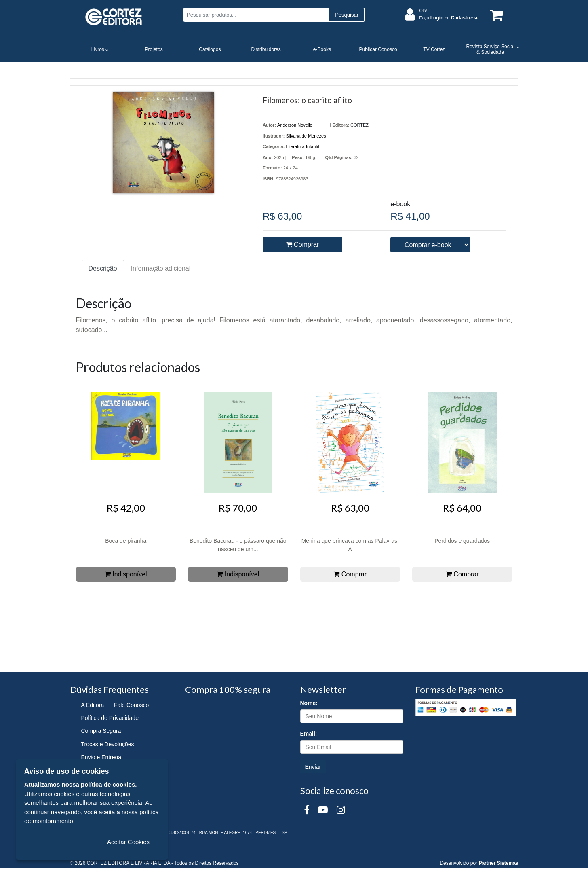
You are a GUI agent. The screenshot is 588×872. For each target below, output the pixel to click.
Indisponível (126, 574)
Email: (309, 734)
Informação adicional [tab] (161, 268)
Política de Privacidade (110, 718)
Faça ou (449, 18)
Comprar (303, 244)
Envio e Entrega (101, 757)
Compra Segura (101, 731)
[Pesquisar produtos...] (256, 15)
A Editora (93, 705)
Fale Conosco (131, 705)
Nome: (309, 703)
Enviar (313, 767)
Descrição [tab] (103, 268)
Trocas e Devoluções (108, 744)
